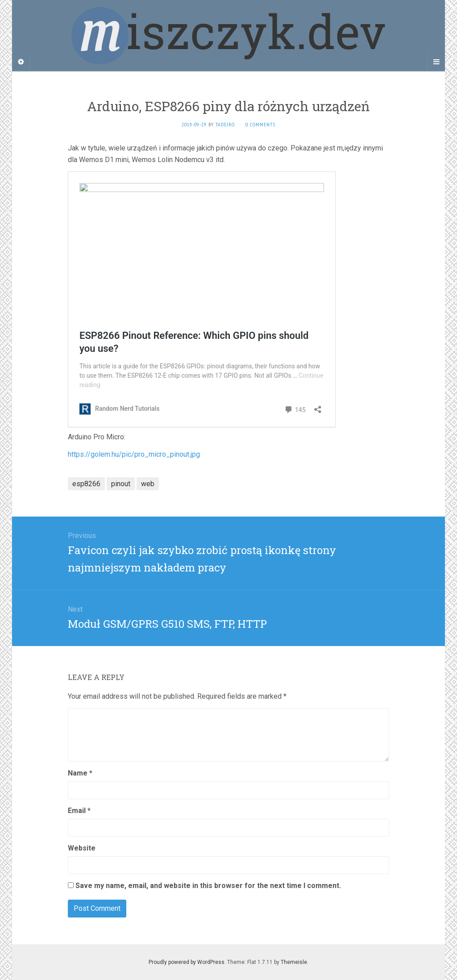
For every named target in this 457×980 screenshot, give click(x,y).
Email (79, 811)
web (148, 484)
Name (80, 773)
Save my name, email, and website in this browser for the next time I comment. (208, 886)
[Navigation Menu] (436, 62)
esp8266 (86, 484)
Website (82, 848)
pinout (121, 484)
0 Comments (260, 124)
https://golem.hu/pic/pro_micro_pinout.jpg (134, 454)
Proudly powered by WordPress (187, 962)
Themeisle (294, 962)
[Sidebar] (21, 62)
